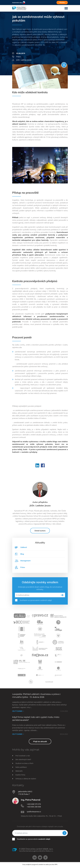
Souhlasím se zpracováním (34, 839)
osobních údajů (44, 839)
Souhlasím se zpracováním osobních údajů (36, 600)
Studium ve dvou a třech (24, 763)
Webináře (19, 771)
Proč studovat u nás (23, 756)
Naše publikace (21, 767)
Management (23, 561)
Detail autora (40, 531)
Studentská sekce (17, 3)
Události (24, 547)
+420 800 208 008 (34, 807)
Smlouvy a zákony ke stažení (26, 779)
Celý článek (17, 711)
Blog (19, 554)
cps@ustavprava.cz (34, 812)
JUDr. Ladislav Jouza (22, 60)
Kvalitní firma (20, 775)
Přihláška (62, 3)
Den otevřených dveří (23, 759)
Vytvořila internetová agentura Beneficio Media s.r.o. (36, 851)
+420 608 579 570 (34, 804)
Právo (16, 57)
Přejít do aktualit (40, 741)
